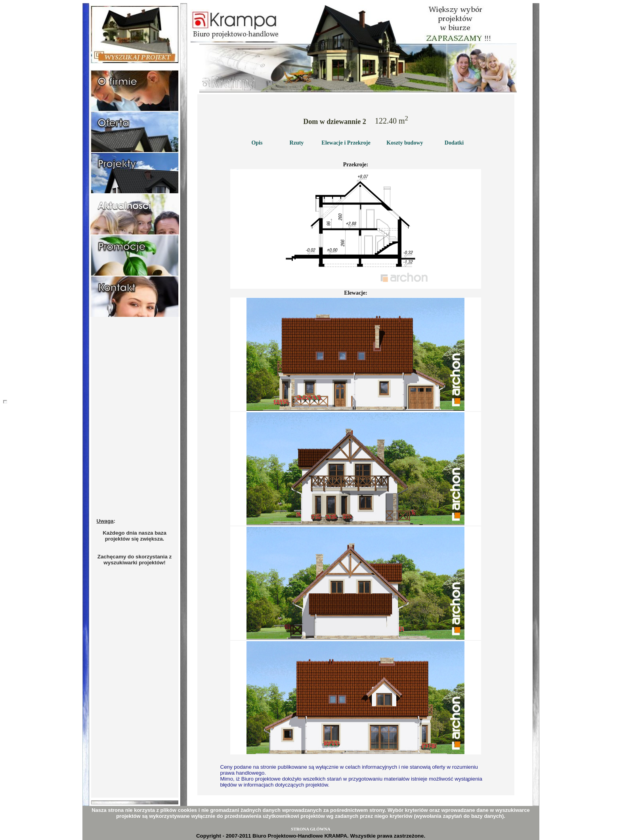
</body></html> (5, 402)
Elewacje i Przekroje (346, 143)
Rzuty (297, 143)
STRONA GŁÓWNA (310, 829)
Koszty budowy (405, 143)
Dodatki (454, 143)
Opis (257, 143)
